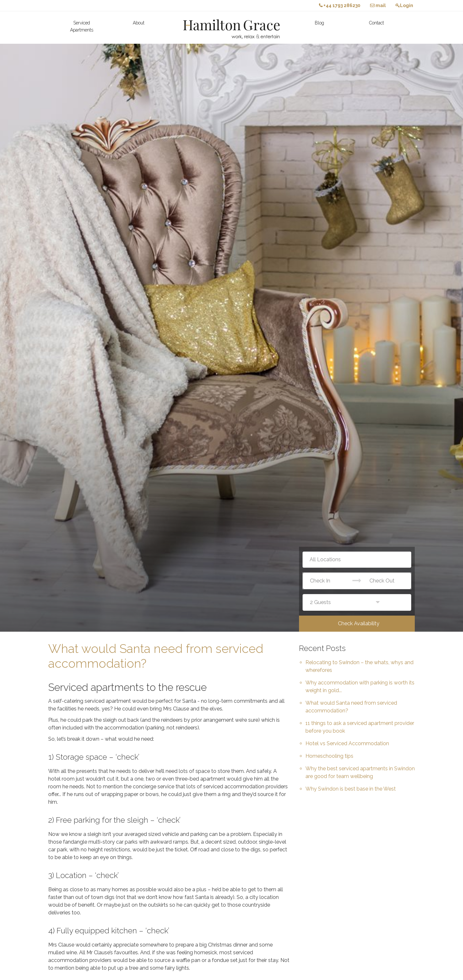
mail (378, 5)
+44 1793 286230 (340, 5)
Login (404, 5)
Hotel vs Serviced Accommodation (347, 743)
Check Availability (359, 623)
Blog (319, 23)
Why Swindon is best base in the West (351, 789)
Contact (377, 23)
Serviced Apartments (82, 26)
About (139, 23)
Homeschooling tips (329, 756)
